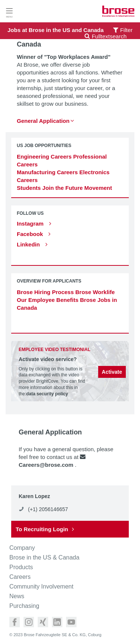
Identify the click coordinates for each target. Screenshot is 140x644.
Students (29, 188)
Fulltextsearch (105, 36)
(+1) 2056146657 (48, 509)
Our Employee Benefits (48, 300)
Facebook (31, 234)
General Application (43, 121)
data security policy (47, 394)
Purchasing (24, 606)
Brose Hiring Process (45, 292)
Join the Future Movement (77, 188)
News (17, 596)
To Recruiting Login (42, 529)
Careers (20, 577)
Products (21, 567)
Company (22, 548)
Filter (126, 30)
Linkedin (29, 244)
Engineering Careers (44, 157)
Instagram (31, 224)
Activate (112, 372)
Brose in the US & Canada (44, 558)
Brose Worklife (95, 292)
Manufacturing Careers (47, 172)
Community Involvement (41, 587)
